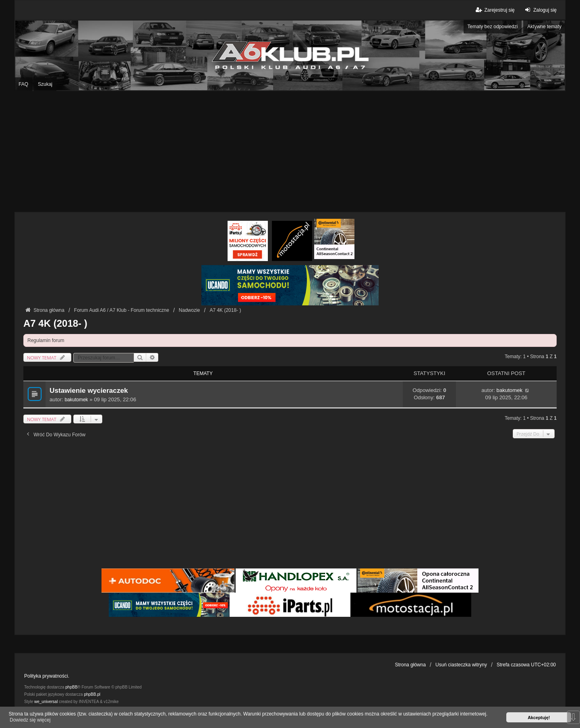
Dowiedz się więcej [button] (30, 720)
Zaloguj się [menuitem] (540, 10)
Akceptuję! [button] (539, 718)
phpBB (71, 687)
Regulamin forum (46, 340)
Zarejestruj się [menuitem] (494, 10)
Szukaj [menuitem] (45, 84)
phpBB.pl (92, 694)
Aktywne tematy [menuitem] (544, 27)
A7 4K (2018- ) (55, 323)
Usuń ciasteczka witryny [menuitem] (461, 665)
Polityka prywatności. (47, 676)
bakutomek (76, 400)
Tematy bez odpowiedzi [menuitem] (493, 27)
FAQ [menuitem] (23, 84)
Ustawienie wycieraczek (89, 391)
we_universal (46, 702)
